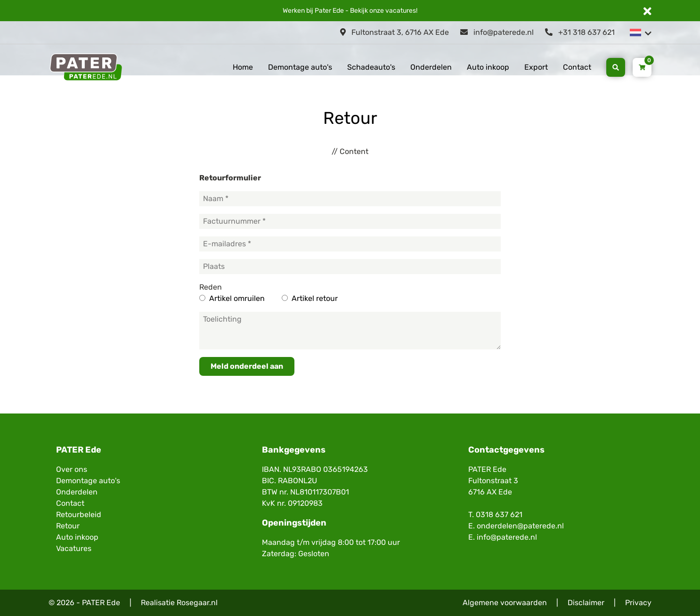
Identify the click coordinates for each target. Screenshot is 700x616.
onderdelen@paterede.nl (520, 526)
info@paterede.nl (497, 32)
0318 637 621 (499, 515)
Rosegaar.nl (197, 603)
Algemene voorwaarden (505, 603)
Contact (577, 67)
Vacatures (74, 548)
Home (243, 67)
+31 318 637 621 (580, 32)
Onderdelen (431, 67)
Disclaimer (586, 603)
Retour (68, 526)
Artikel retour (315, 298)
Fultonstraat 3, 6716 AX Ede (395, 32)
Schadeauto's (371, 67)
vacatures (401, 11)
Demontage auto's (300, 67)
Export (536, 67)
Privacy (638, 603)
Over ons (72, 469)
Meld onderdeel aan (247, 366)
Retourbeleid (79, 515)
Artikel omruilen (237, 298)
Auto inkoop (488, 67)
